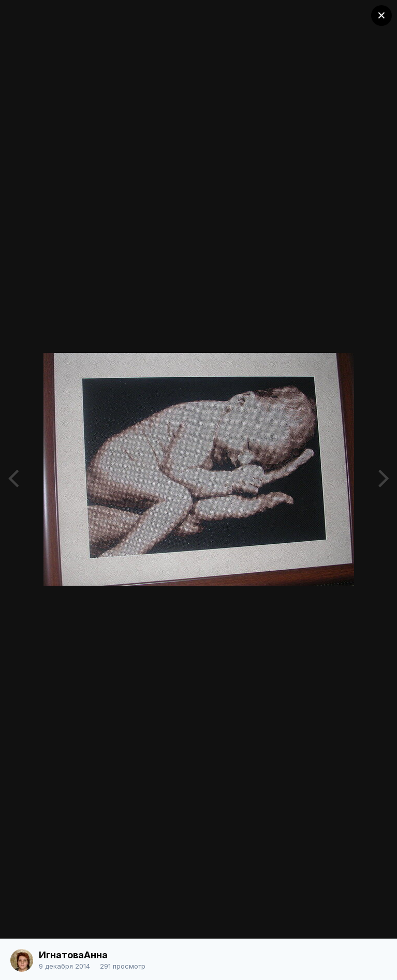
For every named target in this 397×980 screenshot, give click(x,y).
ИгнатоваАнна (73, 955)
